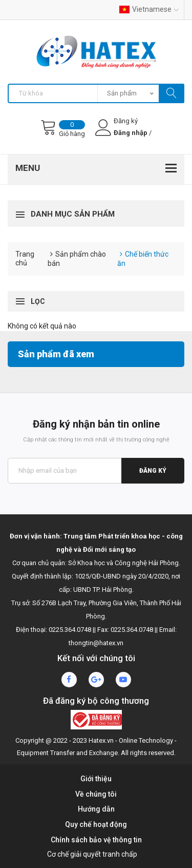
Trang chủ (25, 259)
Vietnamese (149, 9)
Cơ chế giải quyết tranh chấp (92, 854)
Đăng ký (153, 471)
